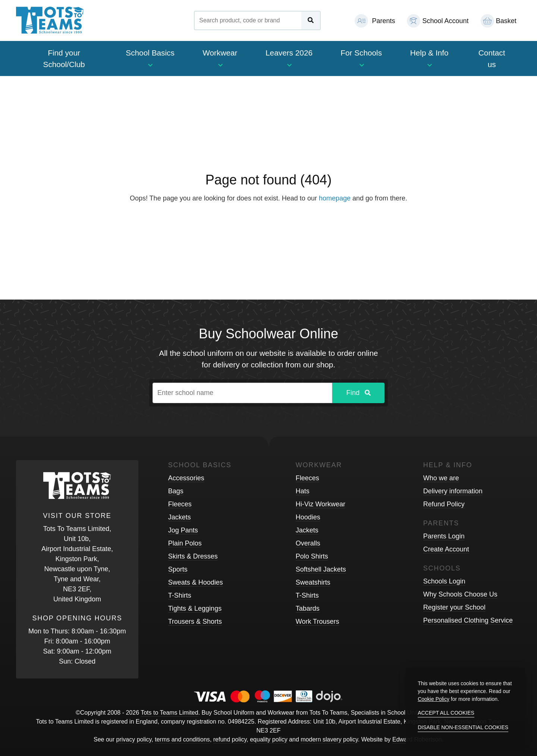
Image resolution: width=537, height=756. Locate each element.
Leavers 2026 (289, 58)
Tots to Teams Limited (169, 713)
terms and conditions (182, 739)
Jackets (180, 517)
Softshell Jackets (321, 569)
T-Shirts (180, 595)
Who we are (441, 478)
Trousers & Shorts (195, 621)
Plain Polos (185, 543)
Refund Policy (444, 504)
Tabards (308, 608)
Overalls (308, 543)
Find (358, 393)
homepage (335, 198)
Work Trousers (318, 621)
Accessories (186, 478)
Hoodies (308, 517)
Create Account (446, 549)
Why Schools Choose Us (460, 594)
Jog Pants (183, 530)
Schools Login (444, 581)
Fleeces (180, 504)
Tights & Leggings (195, 608)
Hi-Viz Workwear (321, 504)
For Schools (361, 58)
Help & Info (429, 58)
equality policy (269, 739)
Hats (303, 491)
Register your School (454, 607)
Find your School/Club (64, 58)
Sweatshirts (313, 582)
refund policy (230, 739)
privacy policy (134, 739)
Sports (178, 569)
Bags (176, 491)
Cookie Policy (434, 699)
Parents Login (444, 536)
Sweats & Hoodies (196, 582)
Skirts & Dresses (193, 556)
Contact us (492, 58)
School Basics (150, 58)
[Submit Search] (311, 20)
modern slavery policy (329, 739)
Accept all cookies (446, 713)
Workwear (220, 58)
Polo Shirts (312, 556)
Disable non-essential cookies (463, 727)
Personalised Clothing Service (468, 620)
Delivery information (453, 491)
